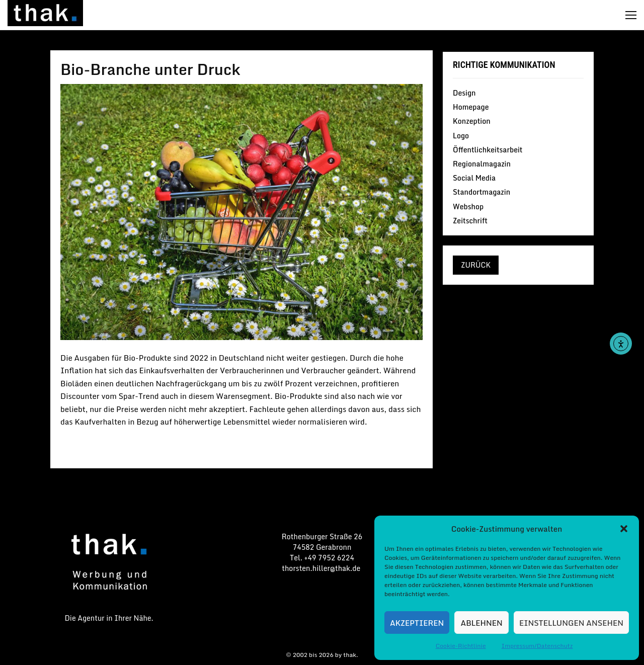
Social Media (474, 178)
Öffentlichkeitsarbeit (488, 150)
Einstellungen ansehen (571, 623)
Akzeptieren (417, 623)
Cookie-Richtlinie (461, 646)
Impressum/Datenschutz (537, 646)
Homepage (471, 107)
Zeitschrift (470, 220)
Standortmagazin (481, 192)
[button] (624, 529)
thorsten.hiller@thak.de (322, 568)
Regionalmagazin (482, 164)
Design (464, 94)
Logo (461, 136)
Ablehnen (482, 623)
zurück (476, 265)
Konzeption (472, 121)
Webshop (468, 206)
